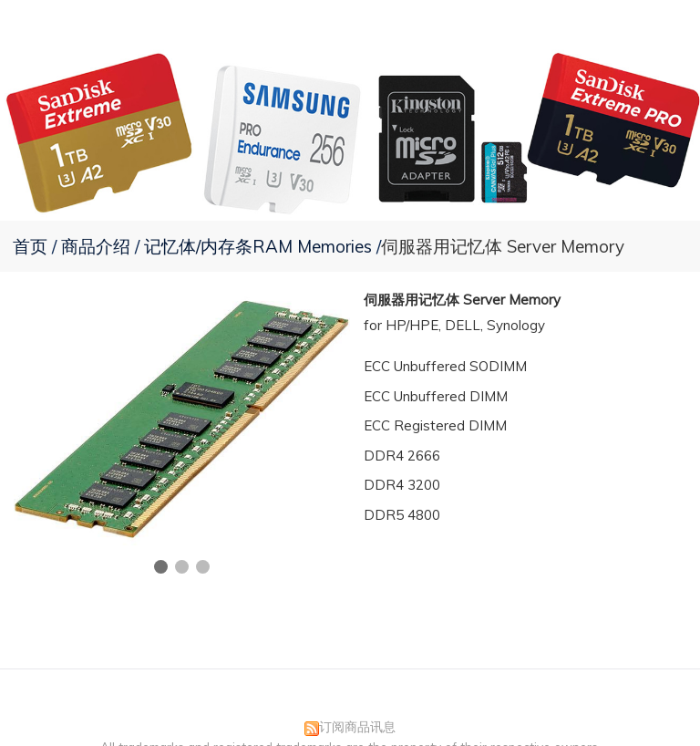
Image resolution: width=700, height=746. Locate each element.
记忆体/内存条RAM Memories (258, 246)
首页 (30, 246)
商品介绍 (98, 246)
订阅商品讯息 (357, 726)
